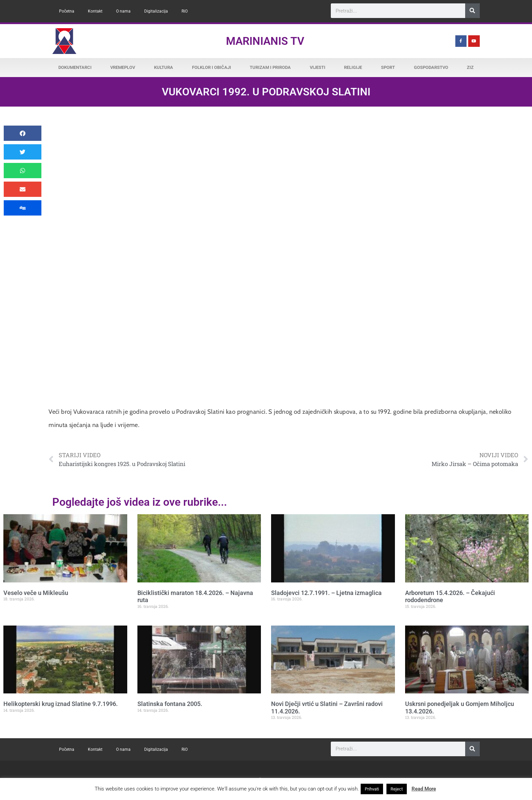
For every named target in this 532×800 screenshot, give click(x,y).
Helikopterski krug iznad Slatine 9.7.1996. (61, 704)
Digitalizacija (156, 11)
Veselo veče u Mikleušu (36, 593)
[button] (23, 133)
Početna (67, 11)
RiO (185, 11)
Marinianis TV (265, 41)
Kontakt (95, 11)
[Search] (472, 11)
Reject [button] (397, 789)
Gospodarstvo (431, 67)
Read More (424, 789)
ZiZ (470, 67)
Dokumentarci (75, 67)
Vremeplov (123, 67)
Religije (353, 67)
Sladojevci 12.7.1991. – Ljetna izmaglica (326, 593)
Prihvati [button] (372, 789)
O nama (123, 11)
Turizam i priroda (270, 67)
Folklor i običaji (212, 67)
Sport (388, 67)
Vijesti (318, 67)
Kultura (164, 67)
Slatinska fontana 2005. (170, 704)
